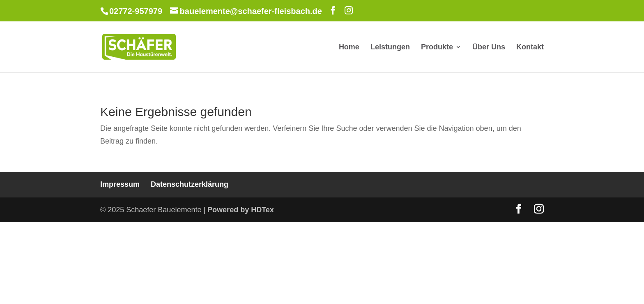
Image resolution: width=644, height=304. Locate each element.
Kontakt (530, 48)
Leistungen (390, 48)
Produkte (437, 48)
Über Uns (489, 48)
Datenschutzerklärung (190, 184)
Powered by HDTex (241, 210)
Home (349, 48)
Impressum (120, 184)
